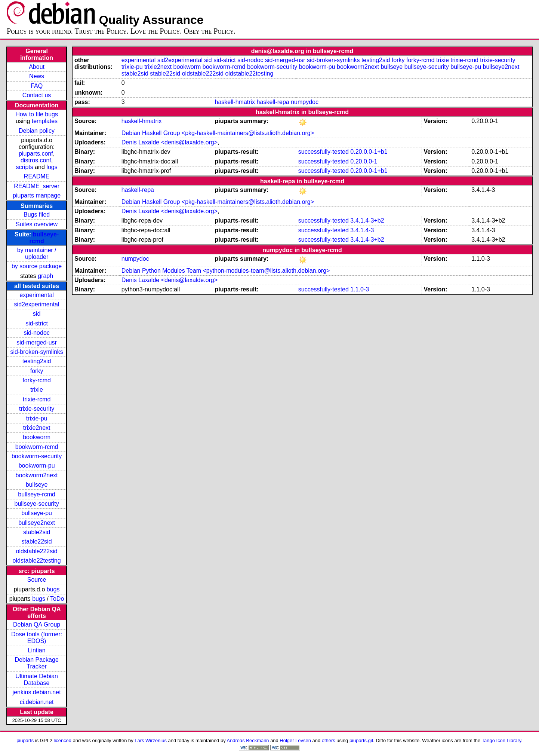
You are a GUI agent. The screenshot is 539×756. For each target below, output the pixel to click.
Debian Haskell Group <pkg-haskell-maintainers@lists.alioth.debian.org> (218, 133)
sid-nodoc (36, 333)
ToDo (57, 599)
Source (37, 580)
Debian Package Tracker (36, 663)
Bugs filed (37, 215)
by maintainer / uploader (37, 253)
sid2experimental (37, 304)
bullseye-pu (37, 513)
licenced (63, 740)
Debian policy (37, 131)
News (37, 76)
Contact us (37, 95)
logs (52, 167)
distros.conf (36, 160)
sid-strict (37, 323)
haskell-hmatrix (235, 102)
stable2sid (37, 532)
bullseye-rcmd (37, 494)
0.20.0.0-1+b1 (369, 152)
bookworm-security (37, 456)
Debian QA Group (37, 625)
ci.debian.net (37, 702)
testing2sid (37, 361)
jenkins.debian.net (37, 692)
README (37, 176)
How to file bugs (37, 114)
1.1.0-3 (360, 289)
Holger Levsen (295, 740)
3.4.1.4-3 (362, 230)
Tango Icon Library (502, 740)
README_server (37, 186)
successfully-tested (324, 152)
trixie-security (37, 409)
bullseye (37, 485)
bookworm (37, 437)
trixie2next (37, 428)
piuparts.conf (36, 154)
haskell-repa (273, 102)
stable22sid (37, 541)
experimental (37, 295)
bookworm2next (37, 475)
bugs (53, 589)
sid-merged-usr (37, 342)
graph (45, 276)
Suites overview (37, 224)
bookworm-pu (37, 466)
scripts (25, 167)
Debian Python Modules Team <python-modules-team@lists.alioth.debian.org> (226, 271)
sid (37, 314)
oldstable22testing (37, 561)
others (329, 740)
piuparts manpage (37, 195)
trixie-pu (37, 418)
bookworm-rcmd (37, 447)
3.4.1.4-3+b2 (367, 221)
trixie (37, 390)
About (37, 67)
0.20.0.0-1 (364, 161)
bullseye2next (37, 523)
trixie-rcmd (37, 399)
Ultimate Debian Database (37, 680)
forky (37, 371)
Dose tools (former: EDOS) (37, 638)
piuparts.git (361, 740)
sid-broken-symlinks (36, 352)
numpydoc (305, 102)
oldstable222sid (36, 551)
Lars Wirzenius (151, 740)
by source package (37, 266)
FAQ (37, 86)
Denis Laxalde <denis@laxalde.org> (170, 142)
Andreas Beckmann (248, 740)
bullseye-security (37, 504)
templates (45, 121)
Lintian (37, 650)
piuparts (25, 740)
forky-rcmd (37, 380)
